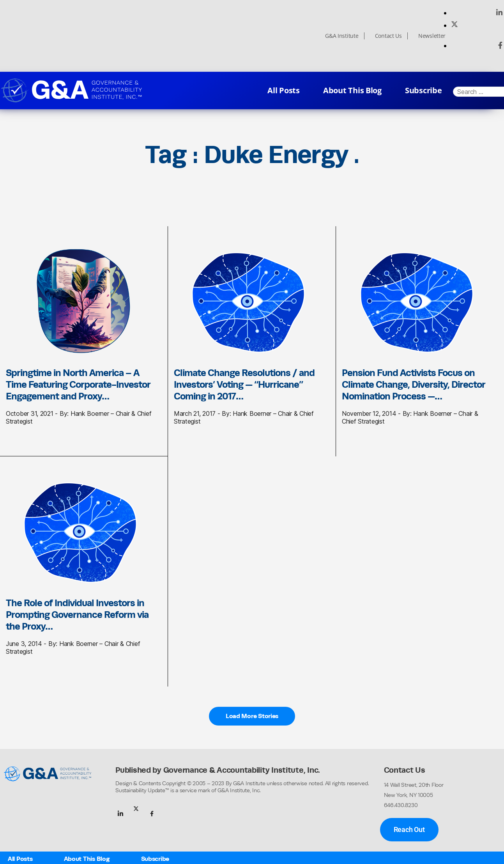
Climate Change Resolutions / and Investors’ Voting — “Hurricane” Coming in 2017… (244, 384)
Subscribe (424, 90)
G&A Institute (342, 36)
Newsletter (432, 36)
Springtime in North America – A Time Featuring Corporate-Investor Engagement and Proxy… (78, 384)
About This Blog (352, 90)
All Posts (284, 90)
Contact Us (388, 36)
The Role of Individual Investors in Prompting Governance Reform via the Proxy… (77, 614)
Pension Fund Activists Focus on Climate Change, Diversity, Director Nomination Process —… (414, 384)
